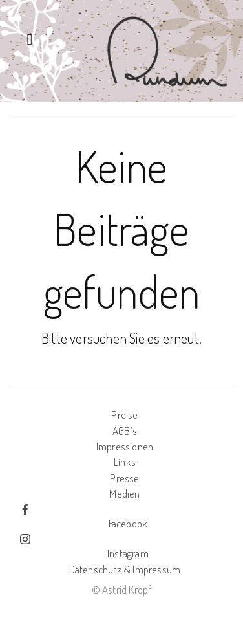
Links (125, 462)
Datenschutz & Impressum (125, 569)
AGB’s (125, 431)
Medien (124, 494)
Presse (124, 478)
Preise (124, 415)
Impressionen (125, 446)
